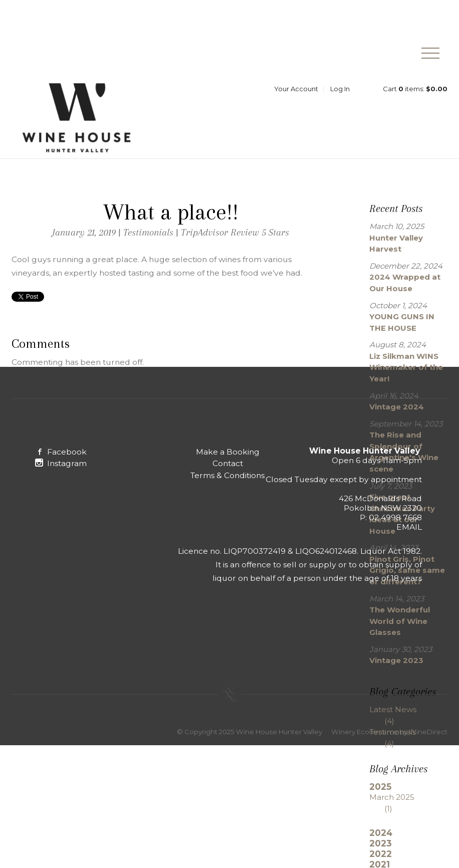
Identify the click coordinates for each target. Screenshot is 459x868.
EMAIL (409, 533)
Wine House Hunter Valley (77, 123)
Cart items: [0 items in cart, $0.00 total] (415, 94)
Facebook (61, 458)
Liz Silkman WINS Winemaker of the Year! (406, 373)
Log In (340, 94)
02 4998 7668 (395, 523)
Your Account (296, 94)
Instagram (61, 469)
